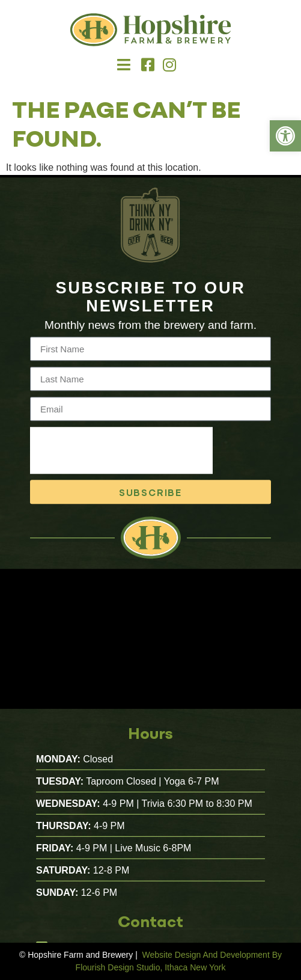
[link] (285, 136)
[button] (124, 65)
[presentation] (121, 459)
